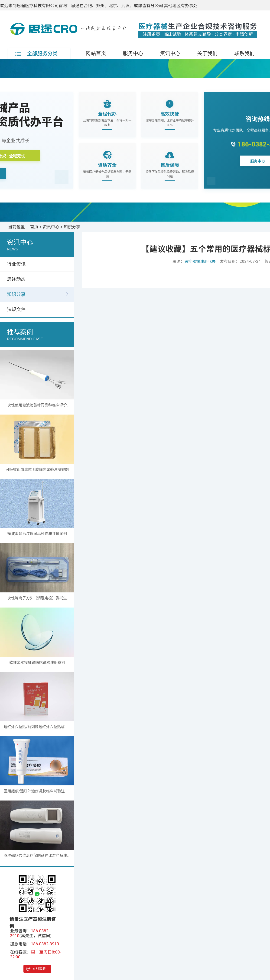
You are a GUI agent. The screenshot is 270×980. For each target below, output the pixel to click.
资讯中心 (170, 53)
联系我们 (244, 53)
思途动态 (16, 279)
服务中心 (133, 53)
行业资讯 (16, 264)
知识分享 (72, 227)
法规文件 (16, 309)
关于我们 (207, 53)
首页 (34, 227)
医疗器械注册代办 (200, 261)
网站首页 (96, 53)
